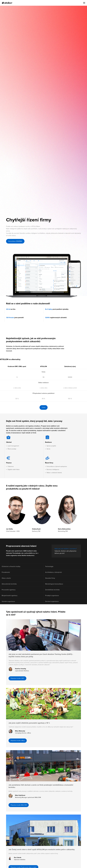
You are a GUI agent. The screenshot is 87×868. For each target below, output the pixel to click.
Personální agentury (9, 593)
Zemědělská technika (53, 593)
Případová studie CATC (18, 685)
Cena (44, 407)
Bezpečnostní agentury (10, 600)
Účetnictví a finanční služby (11, 567)
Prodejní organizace (52, 600)
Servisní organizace (52, 607)
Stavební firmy (50, 580)
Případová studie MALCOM (19, 815)
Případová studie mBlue (18, 749)
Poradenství (6, 574)
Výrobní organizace (9, 607)
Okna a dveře (7, 580)
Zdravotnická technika (10, 587)
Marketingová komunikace (54, 587)
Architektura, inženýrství (54, 574)
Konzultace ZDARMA (15, 241)
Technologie (50, 567)
